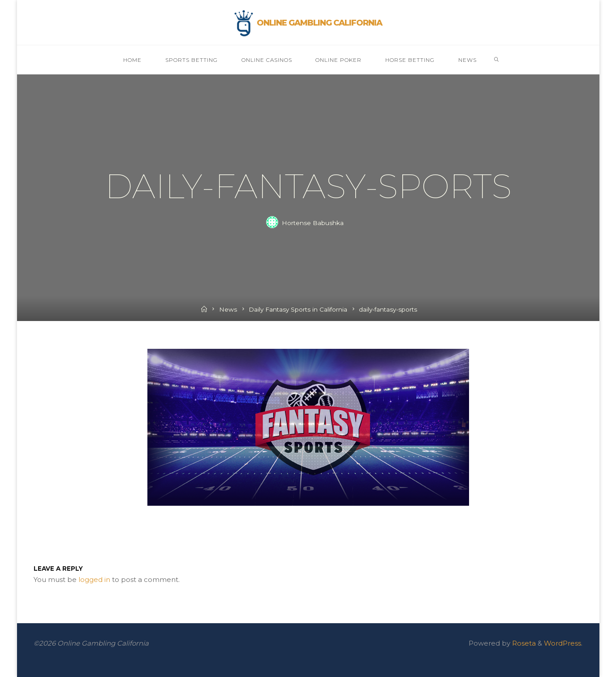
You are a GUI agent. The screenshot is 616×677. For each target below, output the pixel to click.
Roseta (523, 643)
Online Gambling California (319, 23)
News (228, 309)
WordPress (562, 643)
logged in (94, 579)
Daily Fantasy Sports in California (298, 309)
